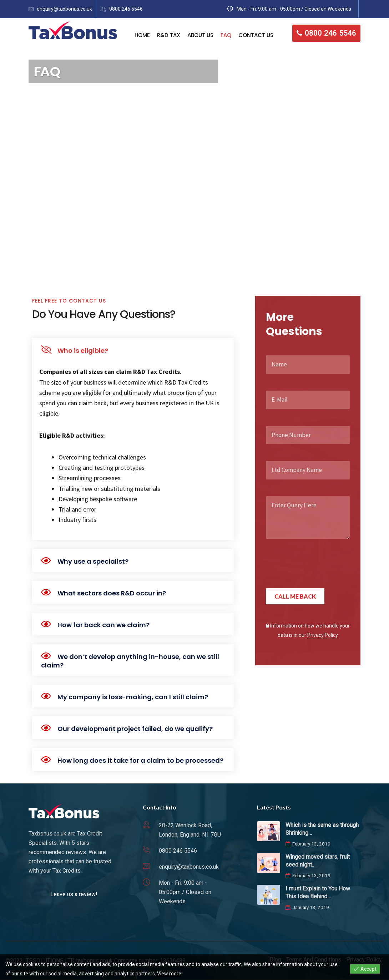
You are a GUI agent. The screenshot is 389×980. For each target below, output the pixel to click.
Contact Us (256, 35)
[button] (133, 350)
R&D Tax (169, 35)
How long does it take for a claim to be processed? (140, 760)
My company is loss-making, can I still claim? (133, 697)
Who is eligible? (83, 351)
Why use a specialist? (93, 561)
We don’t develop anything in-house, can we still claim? (130, 661)
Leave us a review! (74, 894)
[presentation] (320, 571)
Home (142, 35)
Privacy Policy (323, 635)
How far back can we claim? (103, 625)
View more (169, 974)
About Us (200, 35)
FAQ (226, 35)
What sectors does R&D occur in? (112, 593)
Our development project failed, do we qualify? (135, 729)
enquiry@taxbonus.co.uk (64, 9)
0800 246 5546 (126, 9)
